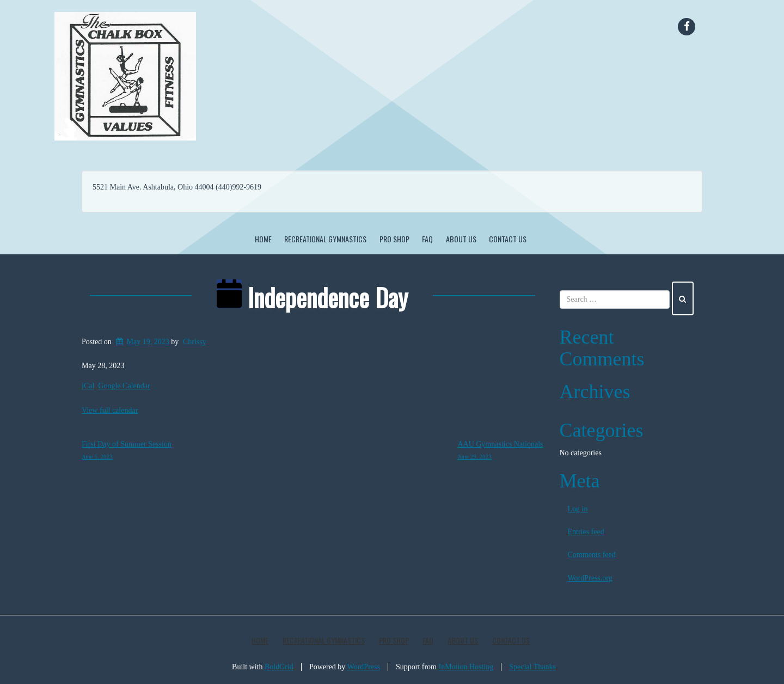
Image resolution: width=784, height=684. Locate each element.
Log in (578, 509)
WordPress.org (590, 578)
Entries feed (586, 532)
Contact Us (508, 239)
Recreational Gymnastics (325, 239)
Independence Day (312, 297)
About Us (461, 239)
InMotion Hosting (466, 667)
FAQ (427, 239)
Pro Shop (394, 239)
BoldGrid (279, 667)
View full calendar (110, 410)
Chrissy (195, 342)
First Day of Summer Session (127, 451)
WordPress (364, 667)
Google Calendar (124, 386)
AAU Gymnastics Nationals (500, 451)
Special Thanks (532, 667)
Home (263, 239)
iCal (88, 386)
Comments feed (592, 555)
